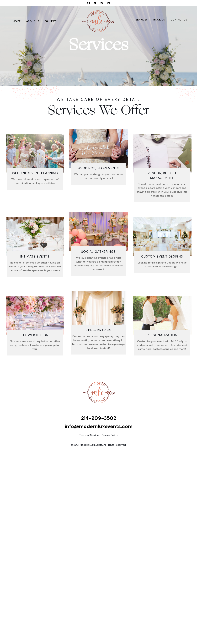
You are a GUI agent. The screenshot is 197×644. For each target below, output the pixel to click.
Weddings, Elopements (98, 168)
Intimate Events (35, 256)
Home (17, 21)
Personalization (162, 335)
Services (142, 20)
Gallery (50, 21)
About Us (33, 21)
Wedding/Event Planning (35, 173)
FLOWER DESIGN (35, 335)
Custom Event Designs (162, 256)
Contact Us (179, 20)
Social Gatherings (98, 252)
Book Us (159, 20)
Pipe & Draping (99, 330)
